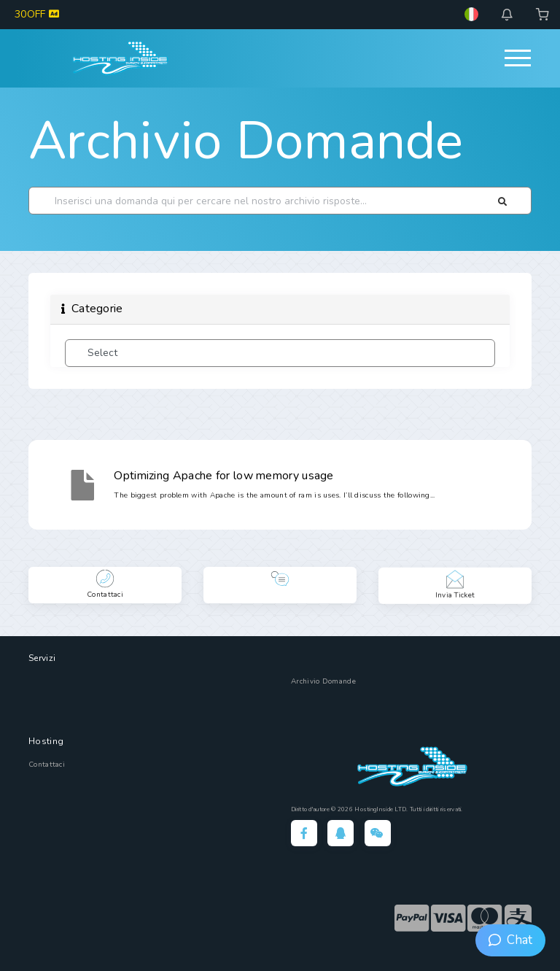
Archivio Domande (246, 141)
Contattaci (47, 765)
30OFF (37, 14)
